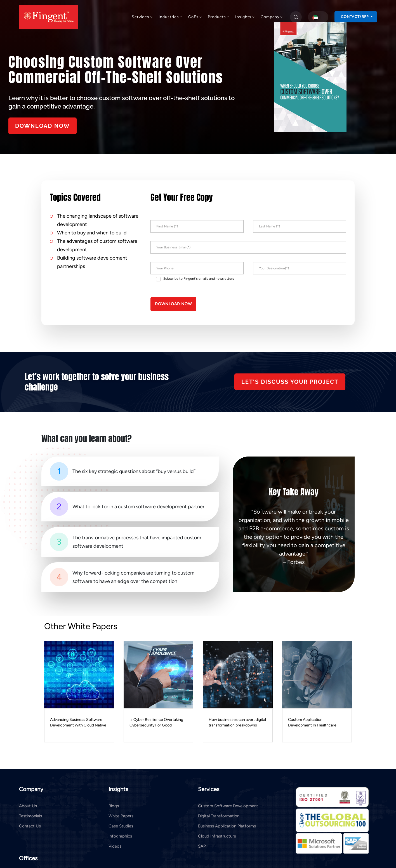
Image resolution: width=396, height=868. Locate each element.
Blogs (114, 806)
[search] (296, 17)
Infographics (120, 836)
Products (219, 17)
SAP (202, 846)
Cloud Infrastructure (217, 836)
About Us (28, 806)
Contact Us (30, 826)
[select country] (318, 17)
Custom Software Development (228, 806)
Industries (171, 17)
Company (272, 17)
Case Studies (121, 826)
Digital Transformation (219, 816)
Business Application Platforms (227, 826)
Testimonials (30, 816)
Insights (245, 17)
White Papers (121, 816)
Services (142, 17)
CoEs (195, 17)
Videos (115, 846)
